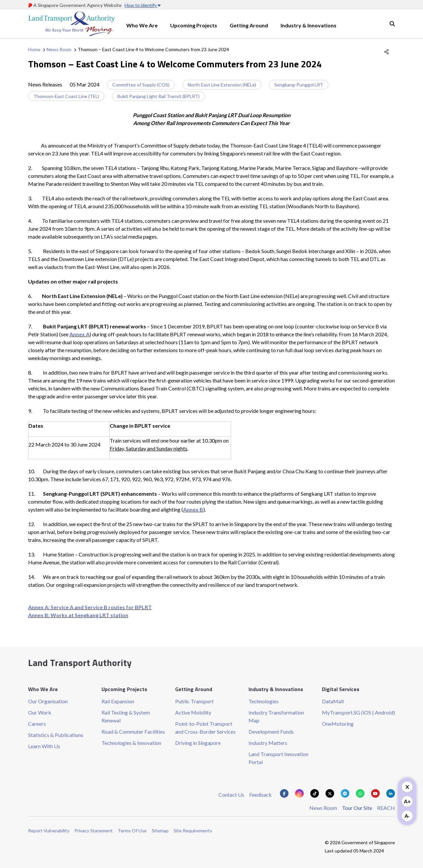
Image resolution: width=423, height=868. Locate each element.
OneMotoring (338, 724)
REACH (386, 808)
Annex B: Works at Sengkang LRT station (78, 615)
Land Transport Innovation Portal (278, 758)
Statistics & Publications (56, 735)
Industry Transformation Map (276, 716)
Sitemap (160, 831)
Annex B (193, 509)
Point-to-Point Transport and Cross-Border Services (205, 728)
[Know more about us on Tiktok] (315, 793)
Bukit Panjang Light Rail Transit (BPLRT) (158, 96)
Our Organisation (48, 701)
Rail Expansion (118, 701)
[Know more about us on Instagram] (299, 793)
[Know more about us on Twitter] (330, 793)
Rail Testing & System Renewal (126, 716)
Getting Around (249, 25)
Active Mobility (193, 712)
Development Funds (271, 732)
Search (392, 24)
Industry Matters (268, 743)
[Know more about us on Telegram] (345, 793)
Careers (37, 724)
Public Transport (194, 701)
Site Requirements (193, 831)
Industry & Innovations (308, 25)
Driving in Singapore (198, 743)
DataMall (333, 701)
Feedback (260, 795)
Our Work (40, 712)
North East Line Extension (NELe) (222, 85)
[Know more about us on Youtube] (375, 793)
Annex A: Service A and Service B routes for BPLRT (90, 607)
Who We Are (142, 25)
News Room (59, 49)
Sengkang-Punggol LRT (299, 85)
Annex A (79, 334)
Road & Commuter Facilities (133, 732)
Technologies (264, 701)
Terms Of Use (132, 831)
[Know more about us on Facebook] (284, 793)
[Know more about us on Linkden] (391, 793)
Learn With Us (44, 746)
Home (34, 49)
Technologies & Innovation (131, 743)
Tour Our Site (357, 808)
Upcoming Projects (194, 25)
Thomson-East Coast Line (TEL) (66, 96)
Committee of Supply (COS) (141, 85)
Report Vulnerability (49, 831)
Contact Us (231, 795)
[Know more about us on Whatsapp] (360, 793)
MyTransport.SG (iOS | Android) (358, 712)
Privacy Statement (94, 831)
